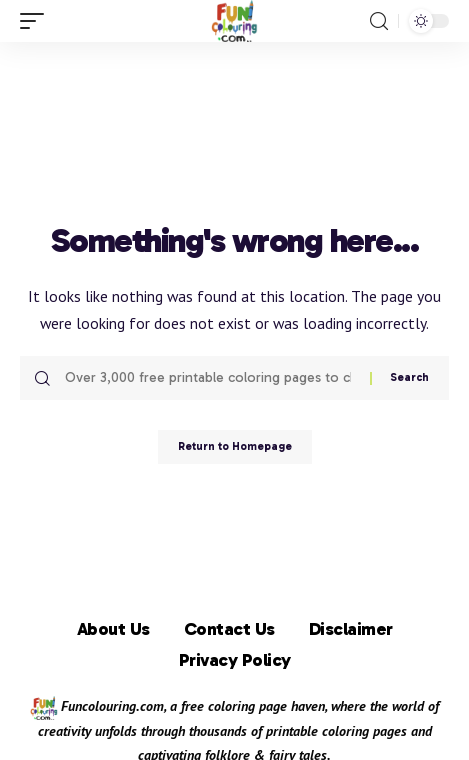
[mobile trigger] (37, 21)
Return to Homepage (235, 446)
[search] (379, 21)
